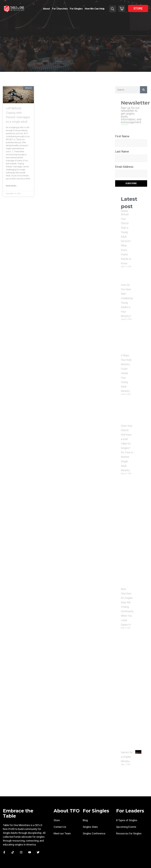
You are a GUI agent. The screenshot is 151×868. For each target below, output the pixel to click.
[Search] (144, 90)
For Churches (60, 9)
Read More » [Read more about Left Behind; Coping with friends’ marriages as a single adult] (12, 186)
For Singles (76, 9)
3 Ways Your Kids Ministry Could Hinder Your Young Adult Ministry (126, 373)
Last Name (122, 152)
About (46, 9)
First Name (122, 136)
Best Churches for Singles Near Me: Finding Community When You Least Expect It (127, 607)
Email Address (124, 167)
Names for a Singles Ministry (127, 757)
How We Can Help (95, 9)
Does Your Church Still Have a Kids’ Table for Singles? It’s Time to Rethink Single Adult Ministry (127, 448)
